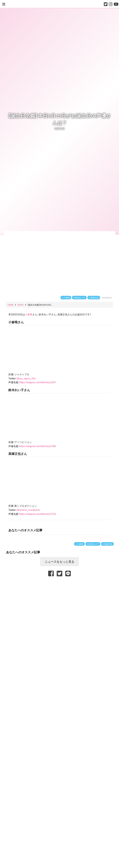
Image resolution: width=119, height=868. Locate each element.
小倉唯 (67, 298)
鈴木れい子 (80, 298)
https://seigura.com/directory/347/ (38, 382)
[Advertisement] (59, 585)
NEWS (59, 128)
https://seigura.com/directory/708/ (38, 446)
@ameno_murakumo (28, 510)
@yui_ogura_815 (26, 378)
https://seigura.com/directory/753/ (38, 514)
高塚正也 (95, 298)
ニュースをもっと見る (59, 562)
